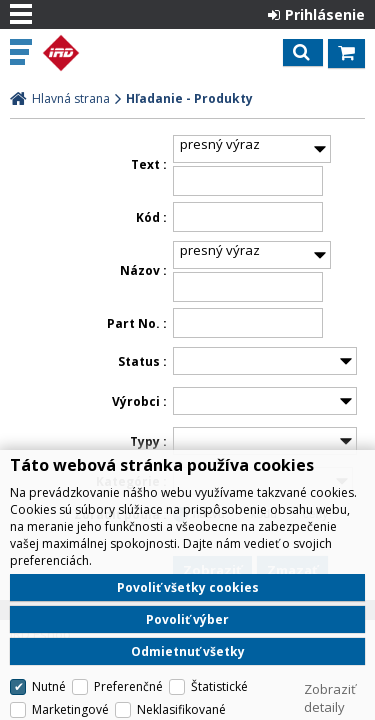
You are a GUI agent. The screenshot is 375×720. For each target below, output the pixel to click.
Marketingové (70, 709)
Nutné (49, 686)
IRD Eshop (102, 53)
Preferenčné (128, 686)
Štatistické (219, 686)
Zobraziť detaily (330, 698)
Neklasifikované (181, 709)
